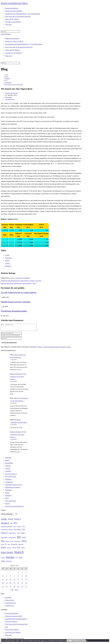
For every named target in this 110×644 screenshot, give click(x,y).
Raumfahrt (9, 97)
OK (68, 642)
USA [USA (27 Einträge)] (16, 559)
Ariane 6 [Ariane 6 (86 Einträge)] (5, 524)
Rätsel (7, 499)
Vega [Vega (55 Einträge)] (20, 559)
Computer (8, 472)
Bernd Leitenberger (12, 93)
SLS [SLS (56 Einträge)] (19, 549)
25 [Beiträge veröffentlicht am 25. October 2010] (3, 588)
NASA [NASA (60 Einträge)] (24, 542)
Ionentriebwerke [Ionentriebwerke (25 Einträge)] (12, 539)
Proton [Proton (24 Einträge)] (9, 546)
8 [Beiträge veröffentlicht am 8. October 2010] (18, 577)
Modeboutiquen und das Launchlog (16, 302)
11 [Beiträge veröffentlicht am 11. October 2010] (3, 581)
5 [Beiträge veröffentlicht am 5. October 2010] (7, 577)
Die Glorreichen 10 (11, 475)
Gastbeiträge (9, 483)
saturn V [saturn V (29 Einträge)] (9, 549)
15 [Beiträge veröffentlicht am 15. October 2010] (18, 581)
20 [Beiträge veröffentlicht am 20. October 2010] (11, 584)
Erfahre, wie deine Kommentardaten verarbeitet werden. (54, 348)
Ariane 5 (12, 278)
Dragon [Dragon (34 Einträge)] (11, 531)
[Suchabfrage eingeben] (10, 31)
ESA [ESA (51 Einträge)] (23, 531)
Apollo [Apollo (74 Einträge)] (4, 520)
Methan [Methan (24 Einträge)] (8, 543)
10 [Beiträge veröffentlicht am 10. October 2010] (26, 577)
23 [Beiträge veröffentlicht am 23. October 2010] (22, 584)
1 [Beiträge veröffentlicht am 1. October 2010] (18, 574)
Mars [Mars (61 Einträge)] (3, 542)
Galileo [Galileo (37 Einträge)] (23, 534)
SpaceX (8, 505)
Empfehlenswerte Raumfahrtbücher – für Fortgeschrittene (24, 44)
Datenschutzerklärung (12, 38)
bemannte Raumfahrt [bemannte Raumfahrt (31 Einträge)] (7, 528)
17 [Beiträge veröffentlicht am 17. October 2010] (26, 581)
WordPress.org (10, 607)
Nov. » (17, 591)
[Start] (6, 75)
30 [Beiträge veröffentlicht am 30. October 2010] (22, 588)
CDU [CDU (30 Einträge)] (24, 528)
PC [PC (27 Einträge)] (6, 546)
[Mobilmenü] (6, 34)
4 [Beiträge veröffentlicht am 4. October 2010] (3, 577)
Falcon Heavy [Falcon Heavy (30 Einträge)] (12, 534)
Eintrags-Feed (9, 601)
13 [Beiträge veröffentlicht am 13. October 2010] (11, 581)
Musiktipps (9, 491)
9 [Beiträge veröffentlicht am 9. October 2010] (22, 577)
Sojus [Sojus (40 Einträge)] (23, 549)
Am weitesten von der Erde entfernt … (18, 378)
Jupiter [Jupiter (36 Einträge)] (24, 539)
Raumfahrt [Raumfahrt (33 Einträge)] (14, 545)
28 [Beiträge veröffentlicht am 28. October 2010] (14, 588)
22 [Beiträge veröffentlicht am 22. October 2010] (18, 584)
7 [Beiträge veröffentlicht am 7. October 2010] (14, 577)
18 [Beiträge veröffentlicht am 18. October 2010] (3, 584)
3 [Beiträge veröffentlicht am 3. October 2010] (26, 574)
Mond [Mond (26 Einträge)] (12, 543)
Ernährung (8, 481)
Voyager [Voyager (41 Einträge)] (9, 562)
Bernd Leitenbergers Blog (14, 3)
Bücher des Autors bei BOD (14, 41)
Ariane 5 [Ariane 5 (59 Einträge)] (17, 520)
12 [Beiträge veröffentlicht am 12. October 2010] (7, 581)
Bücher (7, 462)
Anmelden (8, 599)
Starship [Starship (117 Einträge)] (10, 558)
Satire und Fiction (11, 502)
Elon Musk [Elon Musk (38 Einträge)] (17, 531)
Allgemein (8, 459)
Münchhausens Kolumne (13, 489)
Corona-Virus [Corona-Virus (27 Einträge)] (4, 531)
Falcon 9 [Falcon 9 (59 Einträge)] (4, 534)
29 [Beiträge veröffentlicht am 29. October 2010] (18, 588)
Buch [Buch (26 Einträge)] (15, 528)
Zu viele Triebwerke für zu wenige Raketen (19, 293)
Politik (7, 494)
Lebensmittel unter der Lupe (14, 486)
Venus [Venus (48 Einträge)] (3, 562)
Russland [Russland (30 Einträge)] (21, 546)
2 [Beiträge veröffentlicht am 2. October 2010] (22, 574)
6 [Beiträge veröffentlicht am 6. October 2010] (11, 577)
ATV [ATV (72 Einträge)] (15, 524)
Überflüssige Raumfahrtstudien (14, 311)
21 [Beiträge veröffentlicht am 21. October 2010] (14, 584)
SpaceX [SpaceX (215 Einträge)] (19, 553)
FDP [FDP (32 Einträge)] (18, 534)
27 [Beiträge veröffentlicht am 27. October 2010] (11, 588)
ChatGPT (8, 467)
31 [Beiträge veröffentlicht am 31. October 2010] (26, 588)
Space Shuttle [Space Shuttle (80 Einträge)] (7, 554)
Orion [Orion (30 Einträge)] (2, 546)
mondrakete (26, 278)
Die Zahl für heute (11, 478)
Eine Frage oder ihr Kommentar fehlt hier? (19, 47)
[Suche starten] (21, 64)
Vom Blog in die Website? (14, 53)
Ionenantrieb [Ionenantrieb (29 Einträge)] (4, 539)
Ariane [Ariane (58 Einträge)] (10, 520)
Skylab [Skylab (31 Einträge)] (14, 549)
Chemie (8, 470)
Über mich (9, 56)
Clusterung (19, 278)
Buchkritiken (9, 464)
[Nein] (86, 642)
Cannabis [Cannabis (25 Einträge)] (19, 528)
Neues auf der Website (12, 50)
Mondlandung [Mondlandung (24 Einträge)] (17, 543)
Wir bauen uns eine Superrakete (14, 84)
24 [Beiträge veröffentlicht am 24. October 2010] (26, 584)
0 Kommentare (10, 99)
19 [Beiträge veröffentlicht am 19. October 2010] (7, 584)
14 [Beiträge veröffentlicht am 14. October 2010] (14, 581)
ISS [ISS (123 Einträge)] (19, 538)
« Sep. (12, 591)
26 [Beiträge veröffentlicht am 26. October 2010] (7, 588)
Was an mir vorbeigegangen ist (14, 508)
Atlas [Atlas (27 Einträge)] (11, 525)
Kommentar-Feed (10, 604)
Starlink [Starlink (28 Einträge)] (3, 559)
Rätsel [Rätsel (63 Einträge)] (3, 549)
